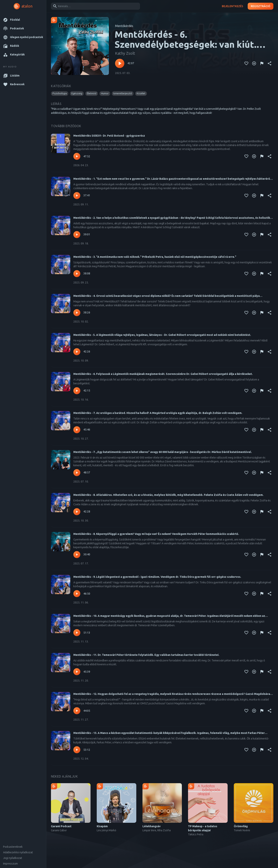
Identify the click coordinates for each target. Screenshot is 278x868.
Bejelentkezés (232, 6)
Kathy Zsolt (125, 53)
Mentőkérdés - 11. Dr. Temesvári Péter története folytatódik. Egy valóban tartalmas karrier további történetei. (146, 655)
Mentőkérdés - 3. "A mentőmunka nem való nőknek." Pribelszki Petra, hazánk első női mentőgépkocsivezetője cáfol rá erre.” (155, 257)
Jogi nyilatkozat (13, 858)
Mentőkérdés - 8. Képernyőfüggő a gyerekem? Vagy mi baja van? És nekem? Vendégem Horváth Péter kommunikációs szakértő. (156, 534)
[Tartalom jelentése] (262, 63)
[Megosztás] (270, 63)
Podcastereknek (13, 847)
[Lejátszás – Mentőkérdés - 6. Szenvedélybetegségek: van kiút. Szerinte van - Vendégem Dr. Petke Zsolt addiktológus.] (120, 63)
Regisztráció (261, 6)
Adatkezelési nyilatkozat (18, 852)
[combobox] (95, 6)
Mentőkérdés (124, 26)
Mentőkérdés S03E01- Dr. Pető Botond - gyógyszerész (109, 136)
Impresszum (10, 864)
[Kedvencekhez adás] (246, 63)
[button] (23, 20)
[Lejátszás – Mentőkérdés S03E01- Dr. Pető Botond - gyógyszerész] (77, 156)
